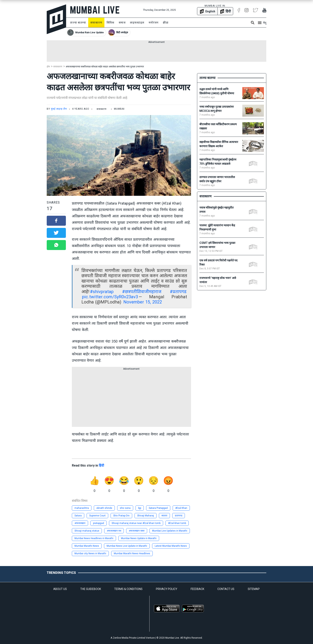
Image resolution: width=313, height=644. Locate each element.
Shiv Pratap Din (121, 516)
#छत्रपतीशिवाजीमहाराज (142, 292)
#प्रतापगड (178, 292)
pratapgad (99, 523)
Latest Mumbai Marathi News (171, 546)
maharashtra (82, 508)
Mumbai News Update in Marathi (139, 538)
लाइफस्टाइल (137, 23)
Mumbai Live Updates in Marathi (170, 531)
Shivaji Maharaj (146, 516)
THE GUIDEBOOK (91, 589)
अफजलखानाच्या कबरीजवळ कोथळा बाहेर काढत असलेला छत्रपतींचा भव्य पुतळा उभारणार (105, 67)
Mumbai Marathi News (87, 546)
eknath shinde (104, 508)
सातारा (164, 516)
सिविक (110, 23)
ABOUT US (60, 589)
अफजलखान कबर (137, 531)
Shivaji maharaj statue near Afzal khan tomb (136, 523)
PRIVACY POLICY (167, 589)
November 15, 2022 (143, 302)
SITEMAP (254, 589)
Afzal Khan (181, 508)
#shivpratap (102, 292)
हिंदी (101, 465)
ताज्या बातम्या (78, 23)
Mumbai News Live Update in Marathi (127, 546)
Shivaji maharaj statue (87, 531)
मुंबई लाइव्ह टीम (59, 109)
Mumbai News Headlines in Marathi (94, 538)
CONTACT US (226, 589)
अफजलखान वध (114, 531)
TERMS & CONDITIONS (128, 589)
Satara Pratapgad (158, 508)
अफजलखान (80, 523)
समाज (122, 23)
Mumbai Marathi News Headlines (132, 553)
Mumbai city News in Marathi (90, 553)
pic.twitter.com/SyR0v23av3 (110, 297)
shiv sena (125, 508)
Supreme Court (97, 516)
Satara (78, 516)
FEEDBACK (197, 589)
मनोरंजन (154, 23)
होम (48, 67)
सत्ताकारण (96, 23)
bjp (140, 508)
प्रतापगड (179, 516)
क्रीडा (166, 23)
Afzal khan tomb (177, 523)
